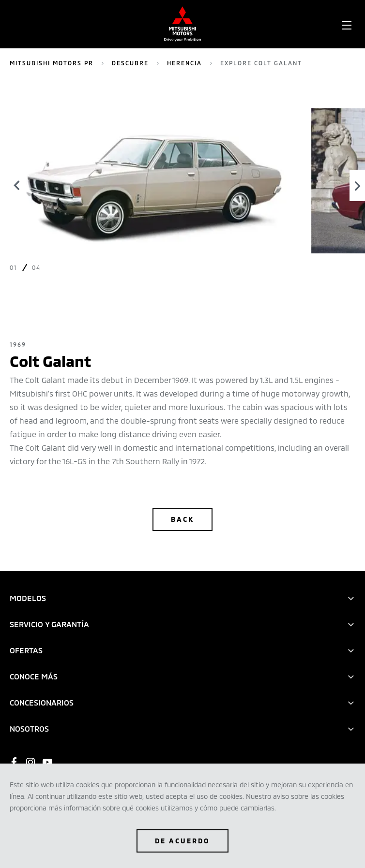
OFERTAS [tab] (26, 650)
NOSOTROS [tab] (29, 728)
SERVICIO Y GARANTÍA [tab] (49, 624)
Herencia (184, 63)
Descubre (130, 63)
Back (182, 519)
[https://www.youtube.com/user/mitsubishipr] (47, 762)
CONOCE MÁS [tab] (34, 676)
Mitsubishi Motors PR (52, 63)
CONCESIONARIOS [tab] (42, 702)
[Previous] (17, 186)
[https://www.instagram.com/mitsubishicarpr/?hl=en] (30, 762)
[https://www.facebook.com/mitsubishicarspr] (14, 762)
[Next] (357, 186)
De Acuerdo (182, 841)
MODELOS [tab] (28, 598)
